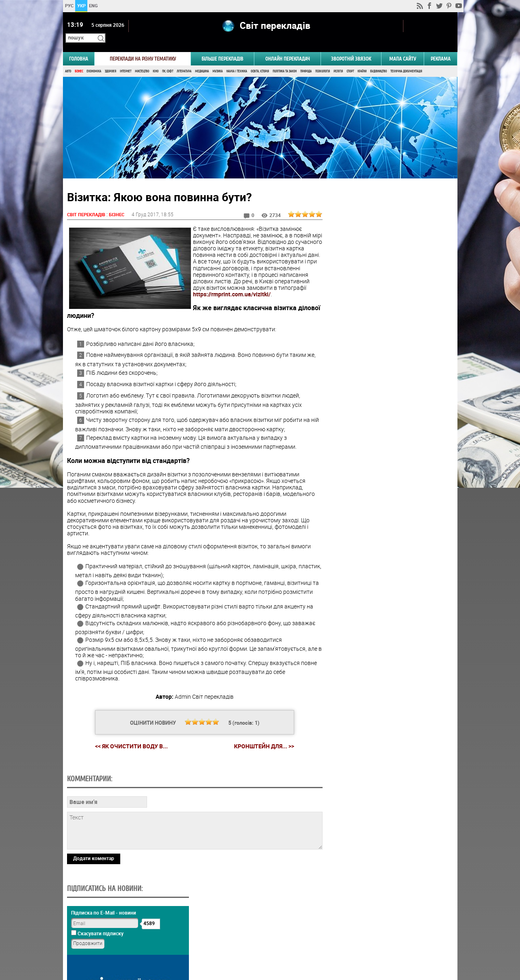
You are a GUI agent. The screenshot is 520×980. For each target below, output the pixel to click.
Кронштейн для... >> (261, 741)
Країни (362, 60)
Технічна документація (406, 60)
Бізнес (79, 60)
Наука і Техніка (237, 60)
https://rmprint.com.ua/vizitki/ (232, 290)
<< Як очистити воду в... (128, 741)
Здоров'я (110, 60)
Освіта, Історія (260, 60)
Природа (306, 60)
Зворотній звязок (351, 47)
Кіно (156, 60)
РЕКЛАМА (441, 47)
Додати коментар (94, 909)
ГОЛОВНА (79, 47)
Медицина (202, 60)
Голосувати (388, 498)
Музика (218, 60)
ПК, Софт (168, 60)
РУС (69, 5)
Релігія (338, 60)
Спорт (350, 60)
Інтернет (126, 60)
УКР (81, 5)
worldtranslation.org (376, 938)
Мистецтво (142, 60)
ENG (93, 5)
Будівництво (378, 60)
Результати (388, 510)
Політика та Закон (285, 60)
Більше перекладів (222, 47)
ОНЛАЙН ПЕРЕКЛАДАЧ (288, 47)
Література (184, 60)
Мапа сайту (403, 47)
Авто (68, 60)
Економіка (94, 60)
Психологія (323, 60)
